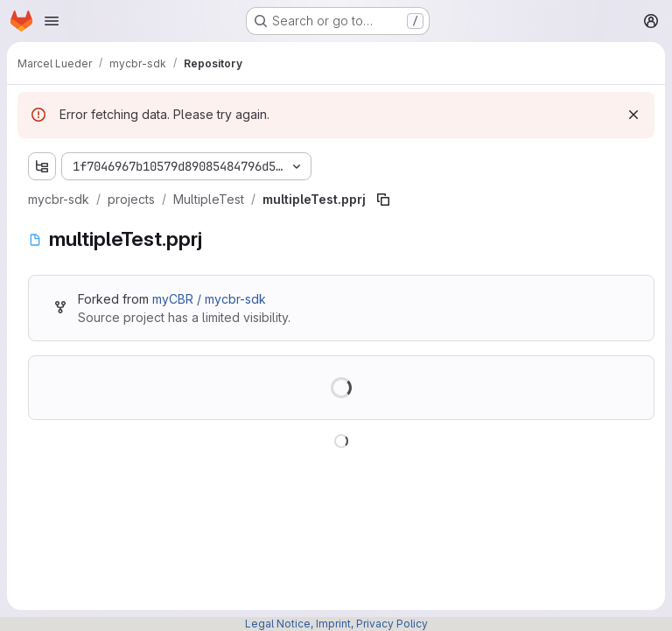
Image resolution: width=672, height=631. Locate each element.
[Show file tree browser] (42, 166)
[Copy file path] (383, 200)
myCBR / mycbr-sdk (209, 299)
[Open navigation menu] (52, 21)
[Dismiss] (633, 115)
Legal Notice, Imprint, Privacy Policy (336, 624)
